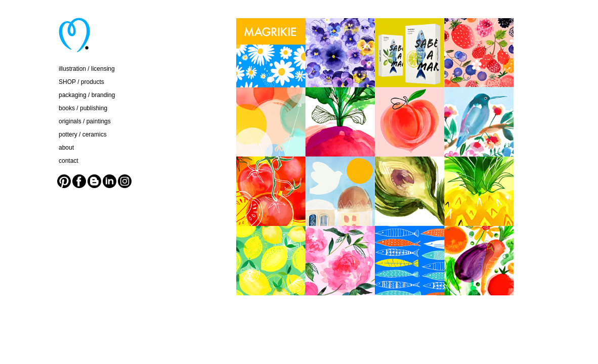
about (66, 148)
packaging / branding (87, 95)
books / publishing (83, 108)
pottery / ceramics (83, 134)
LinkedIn (110, 181)
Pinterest (64, 181)
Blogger (94, 181)
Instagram (125, 181)
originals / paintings (85, 121)
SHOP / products (81, 82)
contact (69, 161)
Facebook (79, 181)
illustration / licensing (87, 69)
